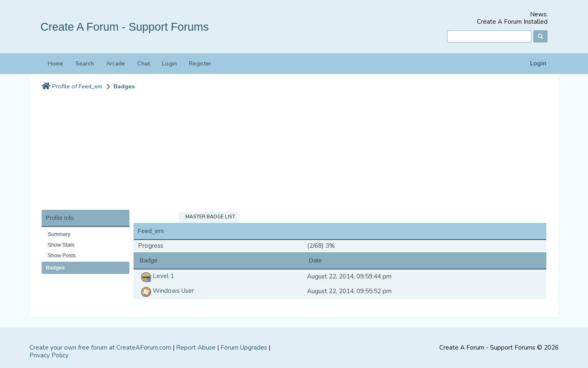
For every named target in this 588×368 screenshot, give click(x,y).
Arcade (116, 63)
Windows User (166, 291)
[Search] (489, 37)
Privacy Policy (49, 355)
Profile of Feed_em (77, 86)
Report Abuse (196, 348)
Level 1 (156, 276)
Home (56, 63)
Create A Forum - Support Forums (125, 27)
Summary (59, 234)
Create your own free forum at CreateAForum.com (100, 348)
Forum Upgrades (244, 348)
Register (200, 63)
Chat (144, 63)
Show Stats (61, 245)
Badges (124, 86)
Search (85, 63)
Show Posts (62, 255)
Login (538, 64)
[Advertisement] (294, 153)
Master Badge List (209, 217)
